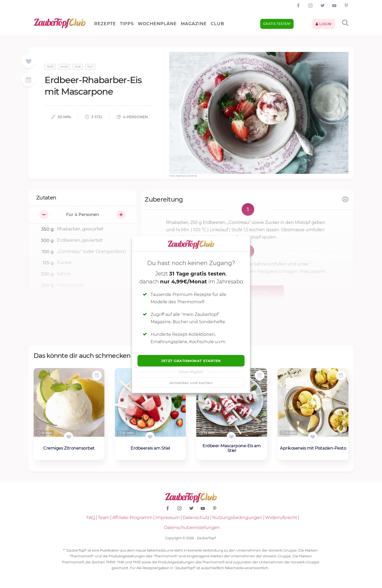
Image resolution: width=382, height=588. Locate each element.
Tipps (127, 24)
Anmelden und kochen (191, 383)
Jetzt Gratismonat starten (191, 361)
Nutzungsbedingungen (237, 518)
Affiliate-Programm (132, 518)
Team (104, 518)
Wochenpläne (157, 24)
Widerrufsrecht (281, 518)
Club (217, 24)
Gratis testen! (277, 24)
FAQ (91, 518)
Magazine (194, 24)
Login (324, 24)
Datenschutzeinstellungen (192, 528)
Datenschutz (196, 518)
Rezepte (105, 24)
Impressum (168, 518)
